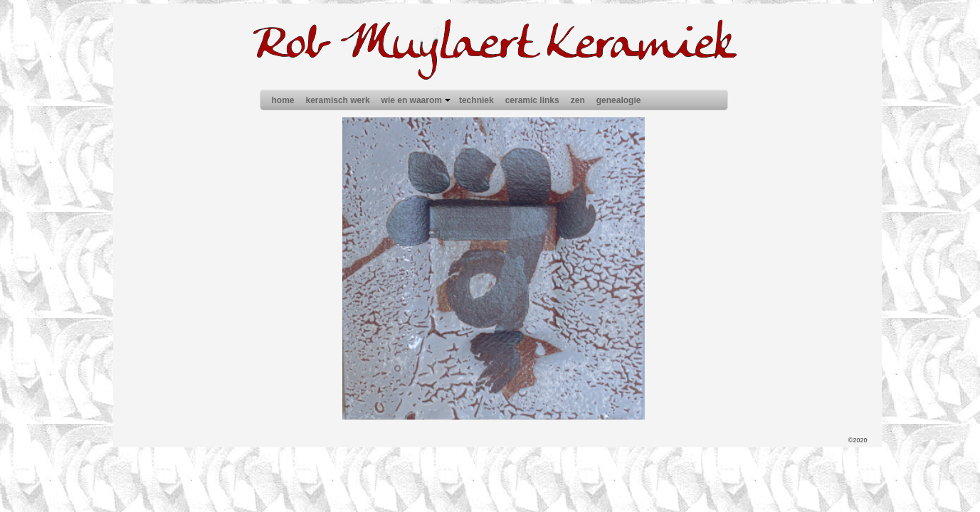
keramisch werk (338, 100)
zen (578, 100)
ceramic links (532, 100)
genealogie (619, 100)
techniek (476, 100)
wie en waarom (417, 100)
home (283, 100)
